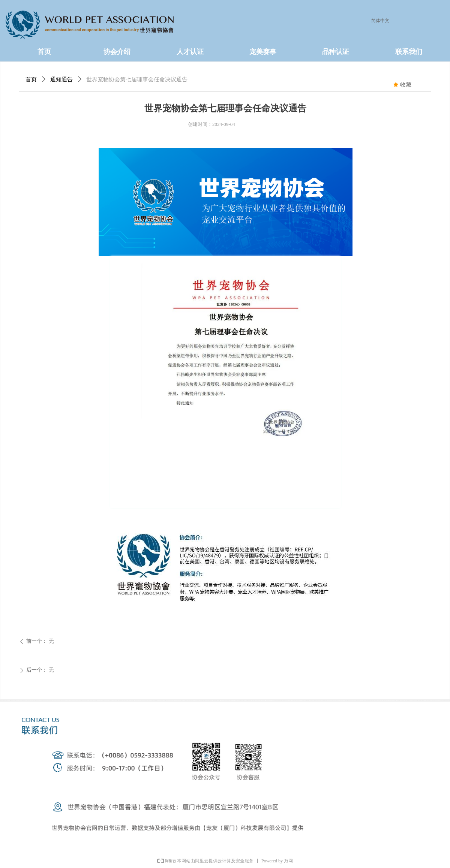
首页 (31, 79)
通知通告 (61, 79)
